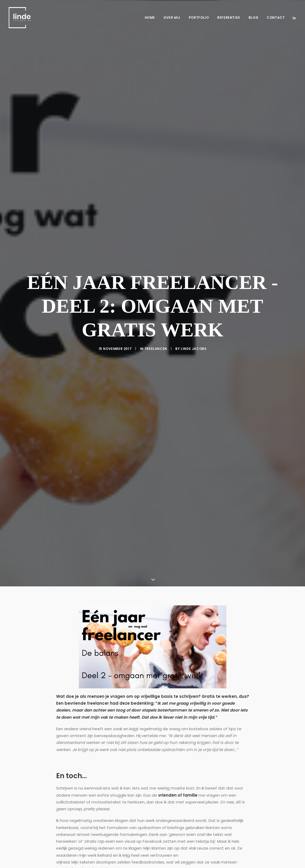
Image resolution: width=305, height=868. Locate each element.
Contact (276, 18)
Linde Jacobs (194, 309)
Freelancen (156, 309)
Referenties (229, 18)
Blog (253, 18)
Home (150, 18)
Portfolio (199, 18)
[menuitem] (150, 18)
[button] (294, 18)
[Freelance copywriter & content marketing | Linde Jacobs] (20, 18)
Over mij (172, 18)
